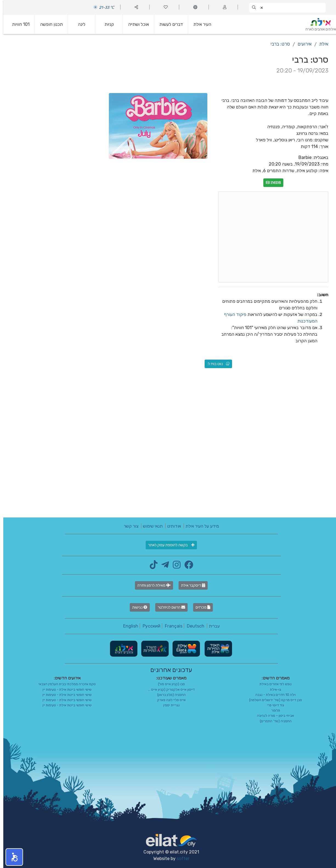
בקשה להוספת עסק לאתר (168, 545)
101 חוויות (18, 24)
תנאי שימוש (149, 526)
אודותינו (171, 526)
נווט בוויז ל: (215, 364)
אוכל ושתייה (135, 24)
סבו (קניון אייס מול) (168, 684)
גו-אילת (272, 689)
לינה (78, 24)
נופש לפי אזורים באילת (272, 684)
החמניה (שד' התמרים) (272, 721)
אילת (321, 44)
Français (170, 626)
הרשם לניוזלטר (168, 607)
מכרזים (200, 607)
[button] (11, 857)
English (127, 626)
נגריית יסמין (168, 705)
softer (180, 859)
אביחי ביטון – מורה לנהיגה (272, 716)
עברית (211, 626)
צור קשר (128, 526)
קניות (106, 24)
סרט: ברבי (277, 44)
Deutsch (192, 626)
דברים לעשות (168, 24)
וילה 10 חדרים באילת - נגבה (272, 695)
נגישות (136, 607)
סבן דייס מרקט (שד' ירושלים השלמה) (272, 700)
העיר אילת (199, 24)
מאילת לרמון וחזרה (151, 585)
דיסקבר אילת (190, 585)
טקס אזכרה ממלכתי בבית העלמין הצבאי (64, 684)
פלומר (272, 710)
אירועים (301, 44)
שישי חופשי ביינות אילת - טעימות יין (64, 689)
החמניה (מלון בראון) (168, 695)
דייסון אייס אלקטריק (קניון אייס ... (168, 689)
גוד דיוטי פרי (272, 705)
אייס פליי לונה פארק (168, 700)
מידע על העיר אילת (199, 526)
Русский (148, 626)
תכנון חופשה (48, 24)
